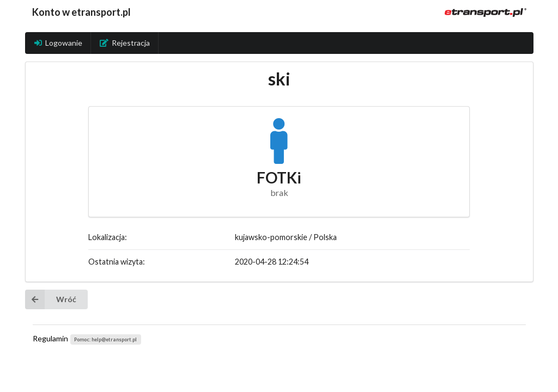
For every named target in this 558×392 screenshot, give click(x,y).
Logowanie (58, 43)
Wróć (51, 299)
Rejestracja (125, 43)
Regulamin (50, 338)
